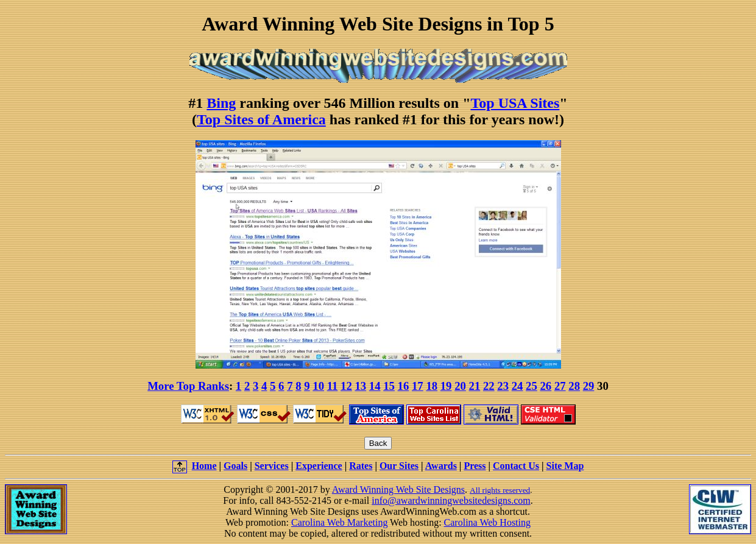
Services (272, 466)
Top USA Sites (515, 103)
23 (503, 386)
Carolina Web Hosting (487, 522)
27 (560, 386)
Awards (441, 466)
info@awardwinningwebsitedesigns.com (451, 500)
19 (446, 386)
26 (546, 386)
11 (333, 386)
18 (432, 386)
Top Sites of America (261, 119)
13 (360, 386)
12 (346, 386)
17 (418, 386)
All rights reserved (500, 490)
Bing (221, 103)
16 (404, 386)
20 (460, 386)
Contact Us (516, 466)
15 (389, 386)
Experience (319, 466)
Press (475, 466)
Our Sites (399, 466)
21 (475, 386)
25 (532, 386)
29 (589, 386)
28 (574, 386)
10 (318, 386)
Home (204, 466)
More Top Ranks (188, 386)
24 (518, 386)
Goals (235, 466)
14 (375, 386)
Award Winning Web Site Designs (398, 489)
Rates (361, 466)
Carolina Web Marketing (339, 522)
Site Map (565, 466)
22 (489, 386)
